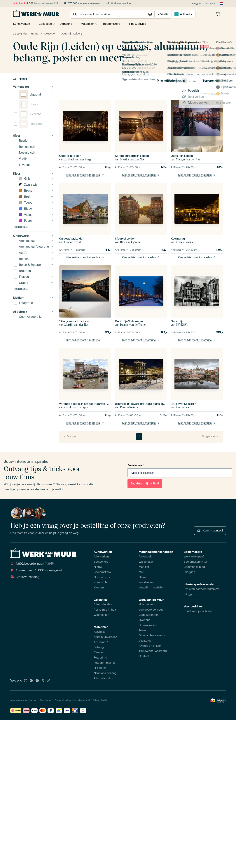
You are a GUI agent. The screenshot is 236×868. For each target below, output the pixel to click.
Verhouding (33, 87)
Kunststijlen (102, 582)
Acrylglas (100, 632)
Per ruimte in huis (105, 610)
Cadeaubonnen (149, 615)
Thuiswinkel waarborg (153, 651)
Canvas (98, 652)
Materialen (90, 24)
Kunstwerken (22, 24)
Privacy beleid (100, 700)
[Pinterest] (31, 681)
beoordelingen (36, 3)
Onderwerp (33, 236)
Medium (33, 298)
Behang (99, 647)
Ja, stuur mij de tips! (145, 483)
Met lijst (144, 567)
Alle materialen (103, 678)
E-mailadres (136, 465)
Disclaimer (46, 700)
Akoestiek (145, 557)
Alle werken (101, 557)
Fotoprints (100, 658)
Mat (141, 572)
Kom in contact (210, 530)
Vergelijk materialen (152, 588)
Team (142, 630)
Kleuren (99, 588)
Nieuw (98, 567)
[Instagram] (26, 681)
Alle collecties (103, 604)
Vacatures (145, 641)
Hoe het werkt (148, 604)
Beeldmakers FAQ (195, 562)
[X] (43, 681)
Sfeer (33, 136)
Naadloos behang (105, 673)
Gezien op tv (102, 577)
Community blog (194, 567)
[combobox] (109, 14)
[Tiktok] (49, 681)
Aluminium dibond (106, 637)
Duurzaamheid (148, 625)
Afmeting (68, 24)
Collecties (46, 24)
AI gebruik (33, 312)
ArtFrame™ (101, 642)
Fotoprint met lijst (105, 663)
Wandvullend (147, 582)
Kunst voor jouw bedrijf (199, 611)
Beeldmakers (115, 24)
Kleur (33, 174)
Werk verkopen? (194, 557)
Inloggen (196, 3)
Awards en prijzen (150, 646)
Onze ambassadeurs (152, 635)
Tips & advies (142, 24)
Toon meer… (21, 227)
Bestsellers (101, 562)
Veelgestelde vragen (152, 610)
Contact (211, 3)
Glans (143, 577)
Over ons (145, 620)
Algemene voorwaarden (24, 700)
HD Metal (100, 668)
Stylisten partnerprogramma (202, 589)
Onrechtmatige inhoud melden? (72, 700)
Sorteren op (213, 81)
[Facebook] (37, 681)
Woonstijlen (102, 615)
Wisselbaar (146, 562)
